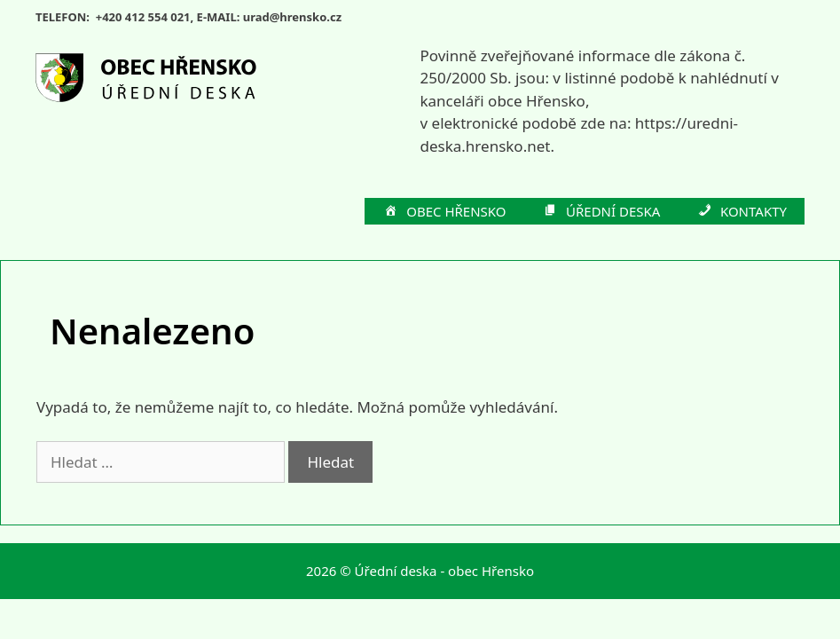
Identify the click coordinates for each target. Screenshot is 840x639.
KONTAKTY (741, 212)
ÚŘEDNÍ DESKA (601, 212)
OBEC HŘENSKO (444, 212)
